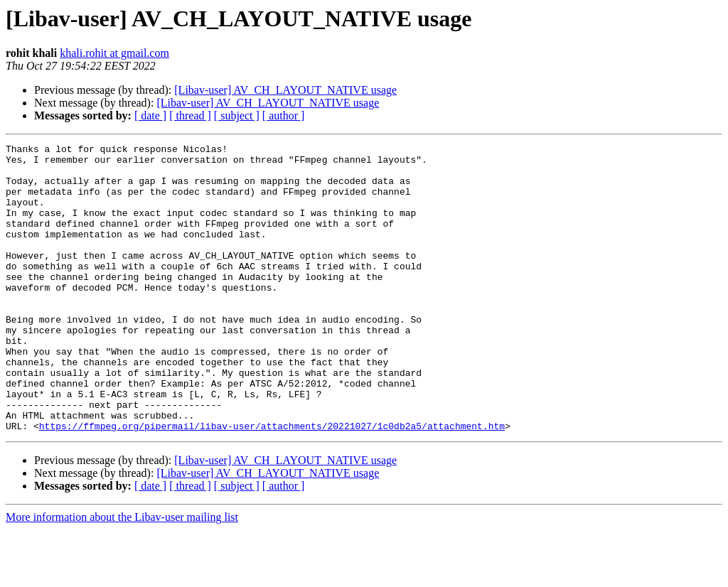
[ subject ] (237, 115)
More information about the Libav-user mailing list (122, 575)
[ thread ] (190, 115)
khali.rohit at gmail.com (114, 53)
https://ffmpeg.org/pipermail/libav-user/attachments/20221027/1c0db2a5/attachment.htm (272, 483)
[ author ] (284, 115)
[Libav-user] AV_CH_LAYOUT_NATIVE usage (285, 90)
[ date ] (150, 115)
